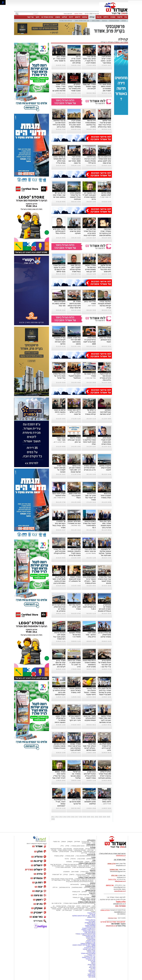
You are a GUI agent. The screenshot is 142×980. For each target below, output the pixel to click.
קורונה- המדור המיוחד (89, 900)
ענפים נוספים (91, 859)
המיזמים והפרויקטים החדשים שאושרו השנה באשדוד (79, 903)
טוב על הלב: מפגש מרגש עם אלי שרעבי (75, 802)
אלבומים (93, 870)
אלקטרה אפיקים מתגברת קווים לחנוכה (105, 468)
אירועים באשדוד (90, 937)
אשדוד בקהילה (113, 42)
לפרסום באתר (68, 14)
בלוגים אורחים (75, 884)
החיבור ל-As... (91, 306)
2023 (101, 817)
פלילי (68, 846)
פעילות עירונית (114, 20)
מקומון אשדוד (91, 924)
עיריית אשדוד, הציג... (59, 498)
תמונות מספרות (78, 862)
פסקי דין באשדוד (90, 897)
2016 (73, 817)
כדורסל (73, 859)
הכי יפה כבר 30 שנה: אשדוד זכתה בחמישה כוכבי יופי (59, 195)
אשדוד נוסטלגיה (90, 886)
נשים (94, 906)
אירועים (93, 872)
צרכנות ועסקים (91, 890)
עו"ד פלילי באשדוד (89, 956)
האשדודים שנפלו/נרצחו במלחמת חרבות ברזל (80, 882)
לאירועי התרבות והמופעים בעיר (86, 856)
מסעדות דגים (68, 849)
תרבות (99, 17)
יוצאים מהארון (86, 843)
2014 (65, 817)
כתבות (94, 862)
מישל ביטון (92, 967)
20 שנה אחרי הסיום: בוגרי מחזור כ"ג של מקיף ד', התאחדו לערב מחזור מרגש (89, 61)
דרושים (78, 17)
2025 (108, 817)
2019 (85, 817)
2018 (81, 817)
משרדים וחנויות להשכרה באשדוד (85, 934)
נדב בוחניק (92, 970)
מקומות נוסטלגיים (90, 887)
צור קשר (30, 17)
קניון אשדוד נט (67, 910)
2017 (77, 817)
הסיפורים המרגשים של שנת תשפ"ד (83, 880)
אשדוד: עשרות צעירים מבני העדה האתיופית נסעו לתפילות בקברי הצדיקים (74, 748)
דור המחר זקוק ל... (105, 197)
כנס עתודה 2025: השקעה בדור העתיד (74, 496)
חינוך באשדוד (78, 910)
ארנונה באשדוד (91, 941)
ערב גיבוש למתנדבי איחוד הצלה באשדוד (106, 496)
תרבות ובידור (91, 854)
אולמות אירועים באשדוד (88, 953)
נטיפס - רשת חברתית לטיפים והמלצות (84, 916)
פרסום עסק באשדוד (89, 931)
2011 (53, 817)
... (65, 63)
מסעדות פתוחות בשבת (65, 850)
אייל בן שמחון (91, 917)
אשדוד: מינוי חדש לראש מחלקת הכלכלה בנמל (59, 231)
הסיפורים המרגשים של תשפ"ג (73, 865)
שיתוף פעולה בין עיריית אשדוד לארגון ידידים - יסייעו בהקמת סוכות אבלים (104, 748)
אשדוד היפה (96, 20)
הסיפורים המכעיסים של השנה (82, 867)
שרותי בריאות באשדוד (89, 935)
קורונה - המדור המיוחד (88, 899)
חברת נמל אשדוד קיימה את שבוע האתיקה (74, 231)
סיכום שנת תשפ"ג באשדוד (87, 863)
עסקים (85, 17)
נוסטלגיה (69, 862)
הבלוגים (93, 883)
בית (126, 17)
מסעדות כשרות (64, 852)
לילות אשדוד (85, 872)
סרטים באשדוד (89, 910)
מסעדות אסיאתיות (80, 850)
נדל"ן (62, 846)
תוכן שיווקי (92, 892)
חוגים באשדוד (70, 856)
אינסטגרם (67, 872)
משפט (58, 17)
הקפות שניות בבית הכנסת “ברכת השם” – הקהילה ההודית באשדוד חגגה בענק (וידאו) (89, 581)
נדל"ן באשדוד (91, 913)
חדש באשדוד (76, 892)
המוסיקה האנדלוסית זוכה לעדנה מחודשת (105, 412)
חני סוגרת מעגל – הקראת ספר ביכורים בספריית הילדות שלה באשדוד (105, 378)
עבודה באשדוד (91, 951)
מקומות (70, 842)
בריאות (104, 20)
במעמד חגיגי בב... (90, 553)
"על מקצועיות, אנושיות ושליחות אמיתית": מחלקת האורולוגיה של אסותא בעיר (105, 553)
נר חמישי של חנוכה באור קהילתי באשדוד (90, 412)
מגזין (94, 860)
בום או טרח (86, 842)
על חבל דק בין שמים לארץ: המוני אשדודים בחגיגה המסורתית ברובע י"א (59, 581)
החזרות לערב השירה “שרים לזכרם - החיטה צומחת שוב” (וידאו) (106, 61)
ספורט (113, 17)
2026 (53, 819)
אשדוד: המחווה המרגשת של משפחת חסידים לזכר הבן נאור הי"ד (90, 269)
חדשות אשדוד (91, 844)
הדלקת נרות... (61, 414)
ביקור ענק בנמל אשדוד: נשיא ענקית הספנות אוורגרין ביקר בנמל (105, 525)
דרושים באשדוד (91, 938)
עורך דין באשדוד (91, 959)
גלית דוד (93, 969)
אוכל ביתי (90, 850)
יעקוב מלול (92, 971)
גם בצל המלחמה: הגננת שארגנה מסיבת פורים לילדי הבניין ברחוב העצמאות (59, 125)
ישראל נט (92, 914)
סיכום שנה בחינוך (84, 866)
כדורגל (67, 859)
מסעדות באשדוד (90, 927)
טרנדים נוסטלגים (65, 887)
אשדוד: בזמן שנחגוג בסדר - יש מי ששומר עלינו (59, 59)
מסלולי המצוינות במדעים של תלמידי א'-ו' (75, 635)
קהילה (92, 17)
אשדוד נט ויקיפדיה (89, 948)
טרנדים (75, 895)
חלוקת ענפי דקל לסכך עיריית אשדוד (75, 607)
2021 (93, 817)
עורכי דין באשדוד (78, 897)
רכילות (106, 17)
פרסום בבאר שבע (90, 932)
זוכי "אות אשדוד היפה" (82, 20)
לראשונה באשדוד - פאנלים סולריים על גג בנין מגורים (90, 468)
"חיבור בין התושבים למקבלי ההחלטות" (75, 376)
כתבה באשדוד (91, 952)
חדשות (120, 17)
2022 (97, 817)
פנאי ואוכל (71, 906)
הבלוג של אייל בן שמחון (88, 884)
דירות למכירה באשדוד (89, 928)
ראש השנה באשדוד (82, 907)
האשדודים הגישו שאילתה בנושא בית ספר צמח (59, 304)
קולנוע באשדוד (59, 856)
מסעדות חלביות (79, 849)
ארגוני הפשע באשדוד (78, 846)
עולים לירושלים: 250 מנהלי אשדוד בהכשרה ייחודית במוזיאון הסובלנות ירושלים (105, 776)
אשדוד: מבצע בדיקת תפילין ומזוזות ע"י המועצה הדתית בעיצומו (60, 720)
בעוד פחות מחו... (75, 525)
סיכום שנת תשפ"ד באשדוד (87, 877)
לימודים (84, 892)
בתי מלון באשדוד (90, 920)
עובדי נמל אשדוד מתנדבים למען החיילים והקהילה (59, 551)
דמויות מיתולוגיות (77, 887)
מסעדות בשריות (91, 849)
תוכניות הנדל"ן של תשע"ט (67, 907)
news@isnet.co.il (120, 891)
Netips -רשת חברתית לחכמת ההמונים (84, 945)
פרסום (93, 963)
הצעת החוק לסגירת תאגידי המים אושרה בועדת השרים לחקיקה (106, 442)
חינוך (37, 17)
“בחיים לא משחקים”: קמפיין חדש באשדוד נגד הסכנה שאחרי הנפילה (74, 89)
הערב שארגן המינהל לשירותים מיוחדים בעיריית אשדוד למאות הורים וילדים (90, 776)
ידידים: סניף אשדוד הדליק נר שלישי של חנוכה (74, 412)
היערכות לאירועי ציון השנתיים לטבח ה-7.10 (89, 607)
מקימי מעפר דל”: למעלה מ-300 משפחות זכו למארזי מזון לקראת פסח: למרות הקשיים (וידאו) (105, 91)
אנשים (64, 842)
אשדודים (77, 842)
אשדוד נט (124, 42)
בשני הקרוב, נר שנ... (59, 442)
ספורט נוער (81, 859)
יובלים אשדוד (91, 976)
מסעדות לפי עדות (77, 852)
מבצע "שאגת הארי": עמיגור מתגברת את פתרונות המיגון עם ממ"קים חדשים (59, 89)
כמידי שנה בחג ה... (90, 378)
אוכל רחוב (84, 853)
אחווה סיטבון (92, 964)
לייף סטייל (92, 893)
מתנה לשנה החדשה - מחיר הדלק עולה (91, 635)
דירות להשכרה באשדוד (88, 930)
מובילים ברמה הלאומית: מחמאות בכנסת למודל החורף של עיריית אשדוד (74, 553)
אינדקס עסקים (61, 906)
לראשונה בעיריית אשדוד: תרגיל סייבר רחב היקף (75, 718)
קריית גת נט (92, 960)
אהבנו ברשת (86, 906)
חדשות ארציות (91, 846)
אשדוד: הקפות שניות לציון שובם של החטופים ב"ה (75, 579)
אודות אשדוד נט (47, 17)
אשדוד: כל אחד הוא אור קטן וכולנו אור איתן (74, 440)
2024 (104, 817)
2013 (61, 817)
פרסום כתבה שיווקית (89, 949)
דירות (71, 17)
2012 (57, 817)
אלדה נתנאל (92, 974)
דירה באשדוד (91, 955)
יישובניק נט (92, 921)
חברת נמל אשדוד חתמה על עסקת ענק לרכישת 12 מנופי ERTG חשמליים (59, 269)
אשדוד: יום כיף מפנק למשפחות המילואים (90, 802)
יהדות (79, 906)
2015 (69, 817)
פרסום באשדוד (91, 946)
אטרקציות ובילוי (84, 895)
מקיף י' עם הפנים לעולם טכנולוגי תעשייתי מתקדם (90, 718)
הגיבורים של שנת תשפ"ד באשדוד (85, 879)
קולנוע (64, 17)
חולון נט (93, 962)
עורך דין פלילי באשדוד (88, 958)
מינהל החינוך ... (106, 804)
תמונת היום (75, 872)
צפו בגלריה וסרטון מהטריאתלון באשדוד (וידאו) (105, 635)
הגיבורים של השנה (90, 865)
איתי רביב (93, 966)
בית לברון (93, 973)
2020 (89, 817)
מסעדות (93, 847)
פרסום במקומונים (90, 923)
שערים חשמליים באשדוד (88, 944)
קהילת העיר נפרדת (66, 20)
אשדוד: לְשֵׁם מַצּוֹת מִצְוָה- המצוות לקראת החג (89, 86)
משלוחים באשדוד (90, 926)
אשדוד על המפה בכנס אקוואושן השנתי (105, 340)
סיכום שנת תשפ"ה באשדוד (87, 902)
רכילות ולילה (91, 840)
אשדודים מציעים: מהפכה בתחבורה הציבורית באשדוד (59, 746)
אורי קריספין (110, 885)
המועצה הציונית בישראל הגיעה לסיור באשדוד (75, 690)
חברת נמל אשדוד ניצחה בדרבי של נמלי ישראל (59, 376)
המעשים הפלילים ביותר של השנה (74, 909)
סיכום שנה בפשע (71, 866)
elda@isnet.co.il (120, 881)
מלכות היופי (92, 977)
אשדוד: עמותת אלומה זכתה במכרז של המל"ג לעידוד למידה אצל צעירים (59, 776)
